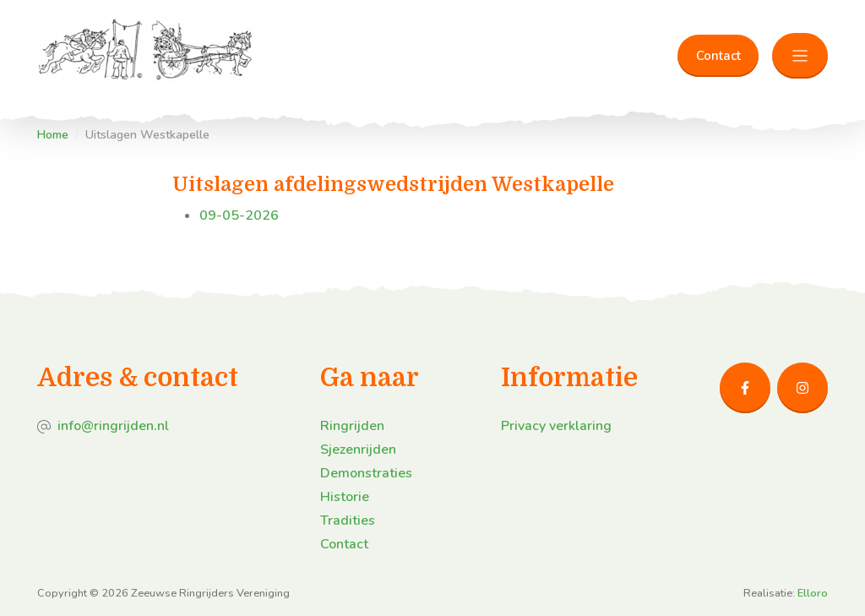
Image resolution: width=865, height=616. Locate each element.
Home (53, 135)
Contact (718, 56)
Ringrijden (352, 426)
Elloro (813, 593)
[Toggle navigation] (800, 56)
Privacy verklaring (556, 426)
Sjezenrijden (358, 450)
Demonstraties (366, 473)
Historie (345, 497)
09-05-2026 (239, 215)
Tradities (348, 521)
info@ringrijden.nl (113, 426)
